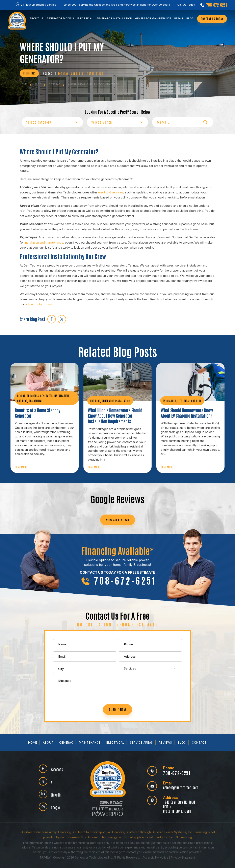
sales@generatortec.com (181, 787)
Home (33, 742)
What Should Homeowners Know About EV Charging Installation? (187, 413)
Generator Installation (87, 73)
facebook (51, 319)
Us (36, 18)
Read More (21, 467)
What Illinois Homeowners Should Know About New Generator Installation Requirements (115, 416)
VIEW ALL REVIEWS (118, 520)
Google (55, 807)
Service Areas (141, 742)
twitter (62, 319)
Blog (190, 18)
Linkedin (56, 795)
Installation (114, 18)
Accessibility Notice (156, 857)
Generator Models (28, 396)
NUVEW (45, 857)
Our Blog (22, 401)
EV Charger (170, 401)
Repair (179, 18)
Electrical (85, 18)
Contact (199, 742)
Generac (63, 73)
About (48, 742)
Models (60, 18)
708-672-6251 (217, 5)
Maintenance (153, 18)
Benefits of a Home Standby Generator (38, 413)
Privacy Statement (183, 857)
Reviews (165, 742)
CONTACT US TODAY (212, 19)
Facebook (57, 769)
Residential (36, 401)
